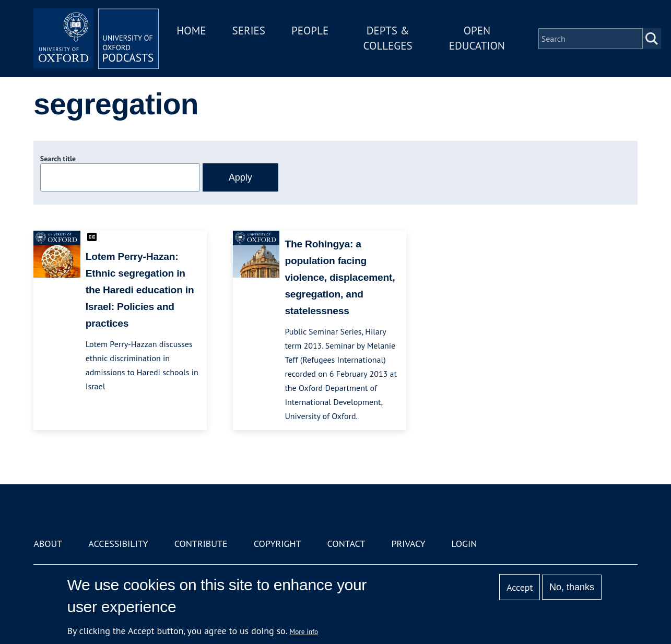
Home (191, 31)
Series (249, 31)
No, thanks (572, 587)
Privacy (408, 544)
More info (304, 631)
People (310, 31)
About (48, 544)
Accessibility (118, 544)
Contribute (201, 544)
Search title (58, 159)
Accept (520, 587)
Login (464, 544)
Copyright (278, 544)
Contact (346, 544)
